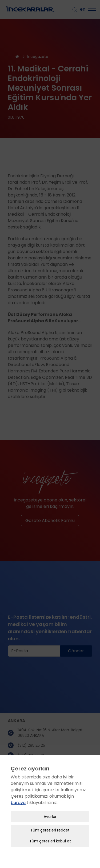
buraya (18, 791)
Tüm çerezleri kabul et (50, 830)
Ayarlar (50, 805)
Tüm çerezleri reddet (50, 819)
